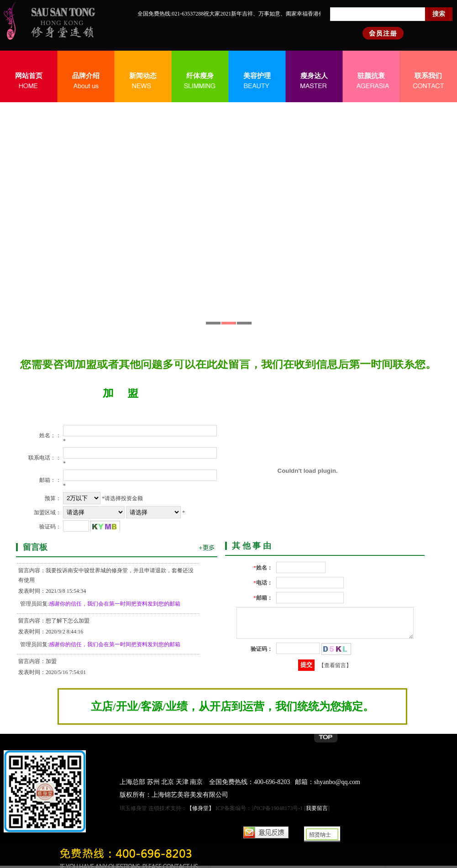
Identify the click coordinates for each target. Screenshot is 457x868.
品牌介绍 (86, 76)
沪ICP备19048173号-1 (277, 808)
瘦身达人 (314, 76)
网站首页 (29, 76)
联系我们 (428, 76)
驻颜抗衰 (371, 76)
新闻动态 (143, 76)
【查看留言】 (335, 670)
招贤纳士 (320, 835)
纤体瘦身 (200, 76)
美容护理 (257, 76)
